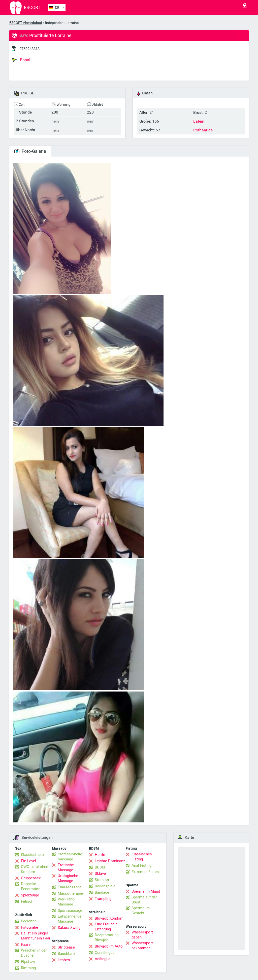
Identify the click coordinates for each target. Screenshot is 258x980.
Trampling (103, 899)
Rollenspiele (105, 886)
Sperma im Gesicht (141, 911)
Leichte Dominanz (110, 861)
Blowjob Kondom (109, 918)
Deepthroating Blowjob (107, 937)
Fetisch (27, 901)
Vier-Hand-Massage (67, 902)
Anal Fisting (141, 865)
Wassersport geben (142, 935)
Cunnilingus (105, 953)
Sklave (100, 874)
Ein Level (28, 861)
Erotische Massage (66, 867)
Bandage (102, 892)
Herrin (100, 855)
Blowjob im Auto (109, 946)
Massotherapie (70, 893)
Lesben (64, 960)
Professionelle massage (70, 857)
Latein (199, 121)
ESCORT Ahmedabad (26, 23)
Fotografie (29, 927)
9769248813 (29, 49)
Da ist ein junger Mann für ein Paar (36, 936)
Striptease (66, 947)
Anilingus (103, 959)
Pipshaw (28, 962)
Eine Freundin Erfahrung (106, 927)
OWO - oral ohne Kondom (35, 869)
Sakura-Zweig (69, 928)
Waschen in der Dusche (34, 953)
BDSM (100, 867)
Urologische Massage (68, 878)
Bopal (21, 60)
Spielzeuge (30, 895)
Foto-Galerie (30, 151)
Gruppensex (31, 878)
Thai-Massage (70, 887)
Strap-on (102, 880)
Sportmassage (70, 911)
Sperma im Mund (146, 891)
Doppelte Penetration (31, 886)
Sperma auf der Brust (144, 900)
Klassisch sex (33, 855)
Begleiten (29, 921)
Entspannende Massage (70, 919)
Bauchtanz (66, 954)
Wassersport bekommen (142, 946)
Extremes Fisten (145, 872)
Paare (26, 945)
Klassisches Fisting (142, 857)
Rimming (28, 968)
